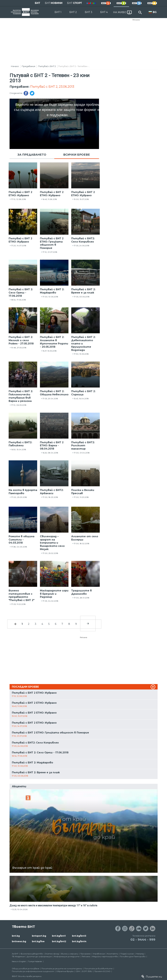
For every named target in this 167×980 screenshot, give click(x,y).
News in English (19, 961)
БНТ (38, 3)
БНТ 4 (104, 12)
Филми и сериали (70, 954)
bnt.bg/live (38, 941)
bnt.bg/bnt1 (59, 936)
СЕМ (78, 971)
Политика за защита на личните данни (62, 968)
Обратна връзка (65, 971)
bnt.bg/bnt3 (79, 936)
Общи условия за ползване (26, 968)
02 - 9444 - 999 (143, 940)
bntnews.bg (19, 941)
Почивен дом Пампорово (133, 956)
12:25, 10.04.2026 (20, 909)
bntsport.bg (39, 936)
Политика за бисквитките (98, 968)
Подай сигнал (127, 954)
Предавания (28, 66)
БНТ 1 (58, 12)
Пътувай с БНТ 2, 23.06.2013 (52, 87)
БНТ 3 (89, 12)
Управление (99, 954)
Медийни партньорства (105, 956)
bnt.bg (16, 936)
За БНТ (15, 954)
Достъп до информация (39, 956)
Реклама (136, 20)
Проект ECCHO (102, 971)
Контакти (113, 954)
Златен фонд (52, 954)
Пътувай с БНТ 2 (47, 66)
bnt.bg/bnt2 (59, 941)
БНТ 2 (73, 12)
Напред (140, 954)
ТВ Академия (18, 956)
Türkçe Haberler (35, 961)
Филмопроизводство (32, 954)
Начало (15, 66)
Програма (85, 954)
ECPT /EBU (87, 971)
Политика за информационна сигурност (33, 971)
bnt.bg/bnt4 (79, 941)
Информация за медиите (67, 956)
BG (155, 12)
